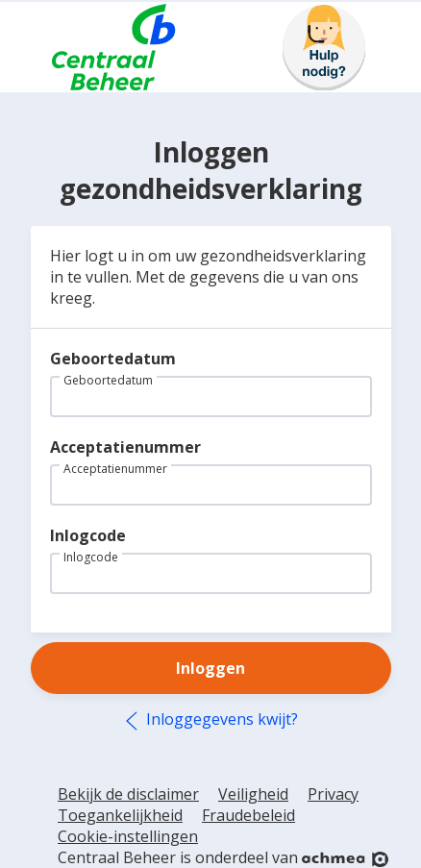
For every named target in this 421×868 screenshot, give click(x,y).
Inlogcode (88, 535)
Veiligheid (253, 794)
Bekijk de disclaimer (128, 794)
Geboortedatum (113, 359)
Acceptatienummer (125, 447)
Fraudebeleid (248, 815)
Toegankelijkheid (120, 815)
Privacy (333, 794)
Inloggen (210, 668)
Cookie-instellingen (128, 836)
